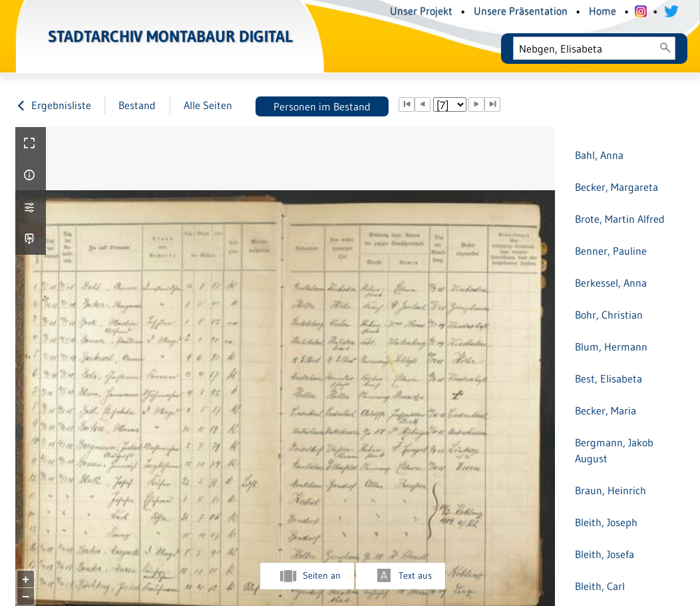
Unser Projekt (421, 11)
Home (603, 11)
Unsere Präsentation (521, 11)
